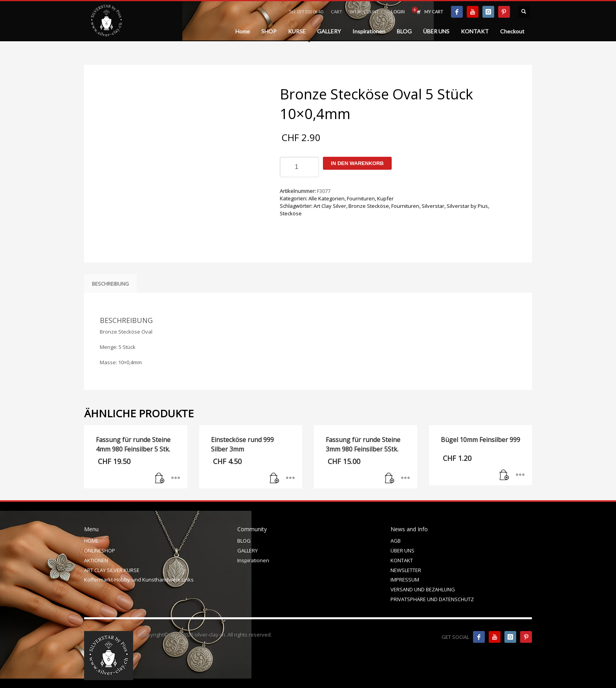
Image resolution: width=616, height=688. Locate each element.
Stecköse (291, 213)
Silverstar (433, 206)
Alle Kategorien (326, 198)
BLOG (244, 541)
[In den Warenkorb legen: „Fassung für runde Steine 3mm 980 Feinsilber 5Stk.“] (390, 479)
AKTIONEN (96, 560)
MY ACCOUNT (365, 12)
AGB (396, 541)
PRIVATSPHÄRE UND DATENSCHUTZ (432, 599)
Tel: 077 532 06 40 (306, 12)
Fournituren (361, 198)
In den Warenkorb (357, 163)
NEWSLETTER (406, 570)
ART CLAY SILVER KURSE (112, 570)
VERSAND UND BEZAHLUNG (423, 589)
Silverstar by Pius (467, 206)
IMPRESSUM (405, 580)
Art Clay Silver (330, 206)
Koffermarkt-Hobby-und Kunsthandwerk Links (139, 580)
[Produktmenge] (299, 167)
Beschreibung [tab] (110, 284)
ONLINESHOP (100, 550)
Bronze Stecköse (369, 206)
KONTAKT (402, 560)
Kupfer (385, 198)
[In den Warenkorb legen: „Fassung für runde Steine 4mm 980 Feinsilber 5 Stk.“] (160, 479)
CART (336, 12)
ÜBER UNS (402, 550)
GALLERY (247, 550)
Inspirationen (253, 560)
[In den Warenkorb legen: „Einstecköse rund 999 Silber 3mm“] (275, 479)
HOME (91, 541)
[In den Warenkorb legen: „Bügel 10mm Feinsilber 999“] (504, 475)
